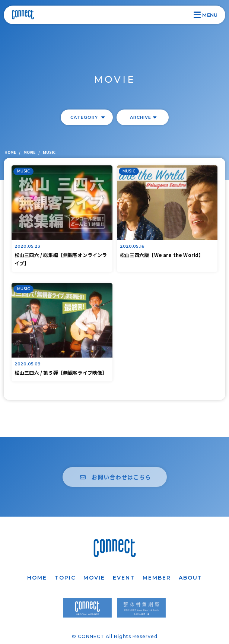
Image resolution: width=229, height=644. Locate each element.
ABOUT (190, 578)
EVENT (124, 578)
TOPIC (65, 578)
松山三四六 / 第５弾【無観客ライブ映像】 (61, 373)
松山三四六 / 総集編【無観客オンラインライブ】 (61, 259)
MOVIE (94, 578)
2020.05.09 (28, 364)
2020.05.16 (132, 246)
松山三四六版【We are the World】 (162, 255)
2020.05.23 (28, 246)
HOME (37, 578)
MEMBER (157, 578)
